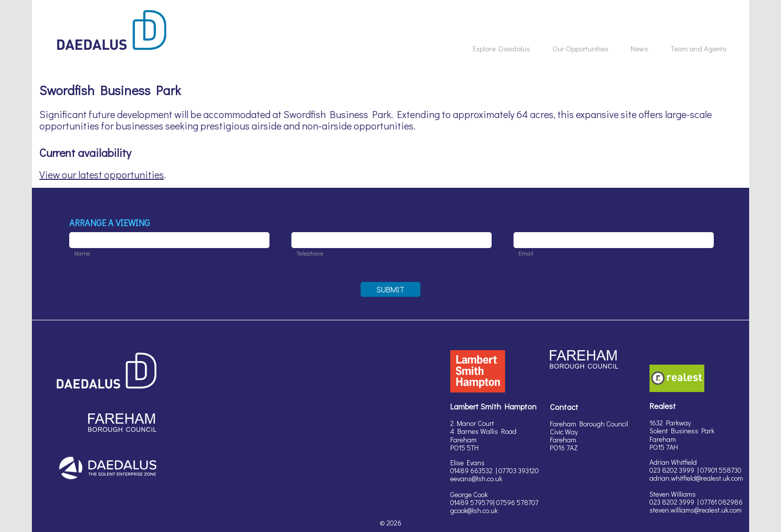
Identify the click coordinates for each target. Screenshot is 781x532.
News (640, 48)
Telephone (310, 253)
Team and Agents (699, 48)
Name (82, 253)
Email (526, 253)
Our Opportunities (581, 48)
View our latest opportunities (102, 174)
